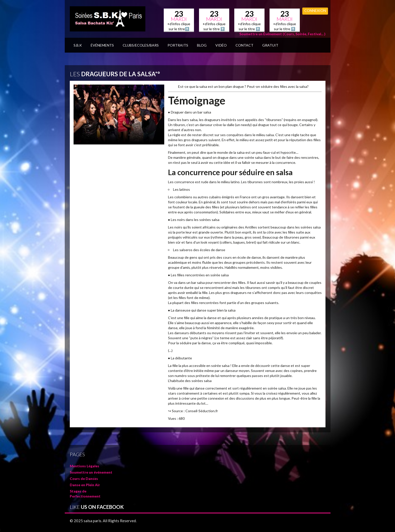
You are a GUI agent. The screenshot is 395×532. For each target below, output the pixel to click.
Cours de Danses (84, 479)
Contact (244, 45)
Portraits (178, 45)
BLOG (202, 45)
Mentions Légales (85, 466)
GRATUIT (270, 45)
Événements (102, 45)
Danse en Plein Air (85, 485)
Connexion (315, 10)
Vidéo (221, 45)
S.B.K (78, 45)
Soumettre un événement (91, 472)
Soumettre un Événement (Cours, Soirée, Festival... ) (282, 34)
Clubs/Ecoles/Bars (141, 45)
